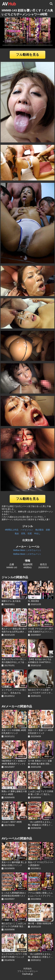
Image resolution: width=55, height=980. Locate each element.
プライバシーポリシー (28, 971)
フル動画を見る (28, 55)
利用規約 (28, 969)
